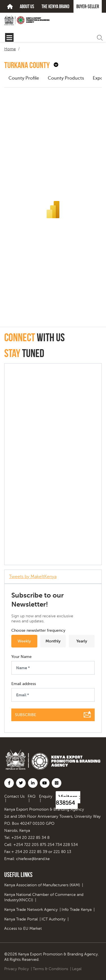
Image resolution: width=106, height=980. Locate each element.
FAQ (32, 796)
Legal (77, 969)
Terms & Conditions (50, 969)
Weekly (24, 641)
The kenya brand (55, 6)
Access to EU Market (23, 928)
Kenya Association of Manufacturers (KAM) (42, 885)
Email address (24, 684)
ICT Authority (54, 919)
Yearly (82, 641)
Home (10, 49)
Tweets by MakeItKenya (33, 577)
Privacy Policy (17, 969)
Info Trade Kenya (77, 910)
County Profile (24, 78)
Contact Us (14, 796)
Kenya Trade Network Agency (31, 910)
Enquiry (46, 796)
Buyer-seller (88, 6)
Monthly (53, 641)
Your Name (21, 657)
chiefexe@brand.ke (33, 859)
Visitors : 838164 (68, 800)
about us (27, 6)
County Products (66, 78)
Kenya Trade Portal (21, 919)
